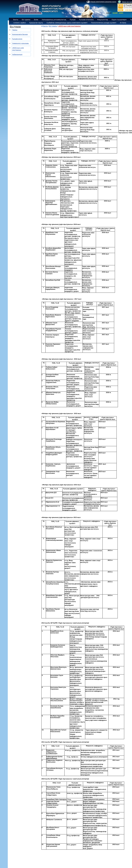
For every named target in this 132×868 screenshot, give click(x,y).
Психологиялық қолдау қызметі (104, 23)
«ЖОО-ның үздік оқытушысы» (69, 26)
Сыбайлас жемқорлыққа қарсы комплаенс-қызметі (67, 23)
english (121, 13)
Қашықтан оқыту (36, 23)
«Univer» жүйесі (20, 23)
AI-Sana (123, 23)
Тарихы (15, 30)
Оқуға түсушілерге (119, 20)
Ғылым (73, 20)
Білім (36, 20)
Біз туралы (26, 20)
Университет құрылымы (21, 43)
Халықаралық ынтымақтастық (54, 20)
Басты (16, 20)
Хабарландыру (17, 54)
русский (115, 13)
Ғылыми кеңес (17, 39)
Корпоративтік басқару (20, 34)
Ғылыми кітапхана (86, 20)
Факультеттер (103, 20)
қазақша (109, 13)
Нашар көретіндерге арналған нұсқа (101, 2)
